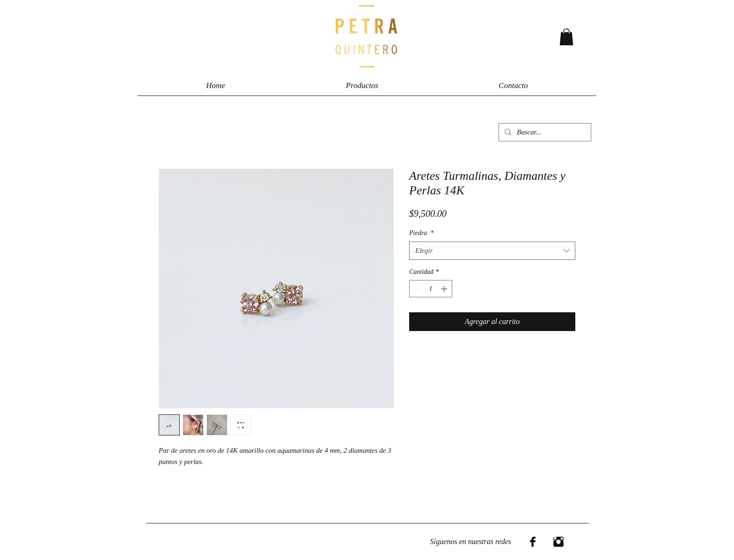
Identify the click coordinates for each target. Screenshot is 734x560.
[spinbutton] (431, 289)
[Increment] (445, 289)
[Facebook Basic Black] (533, 542)
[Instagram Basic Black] (558, 542)
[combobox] (492, 251)
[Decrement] (416, 289)
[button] (566, 37)
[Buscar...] (544, 132)
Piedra (422, 233)
